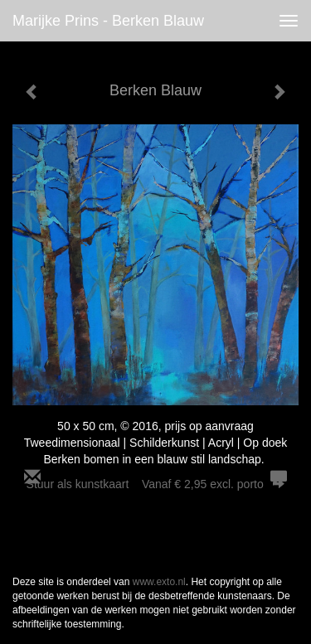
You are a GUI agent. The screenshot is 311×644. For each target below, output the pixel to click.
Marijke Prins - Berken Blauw (108, 21)
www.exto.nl (159, 582)
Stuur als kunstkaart (156, 484)
